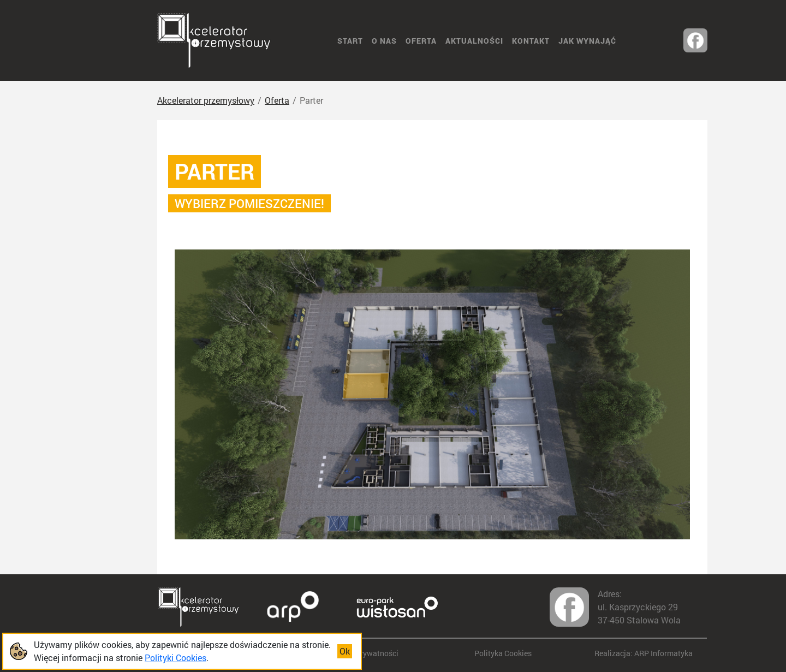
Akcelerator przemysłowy (206, 100)
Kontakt (531, 41)
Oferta (421, 41)
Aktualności (474, 41)
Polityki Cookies (175, 658)
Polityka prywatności (362, 653)
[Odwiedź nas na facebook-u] (695, 40)
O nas (384, 41)
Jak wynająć (587, 41)
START (350, 41)
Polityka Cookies (503, 653)
